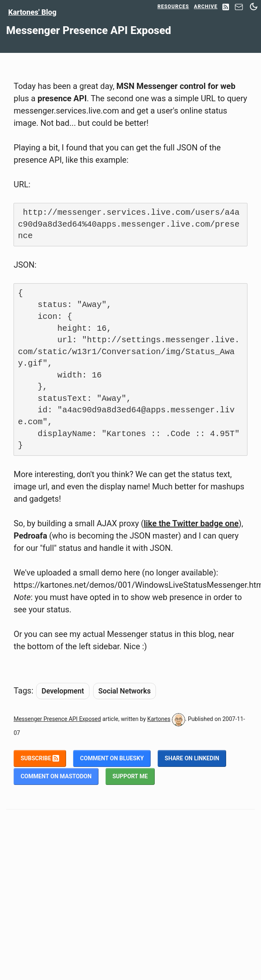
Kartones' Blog (32, 12)
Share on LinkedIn (192, 758)
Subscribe (40, 758)
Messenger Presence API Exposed (57, 719)
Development (63, 691)
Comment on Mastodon (56, 776)
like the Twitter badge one (191, 523)
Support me (130, 776)
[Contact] (239, 9)
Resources (173, 7)
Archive (206, 7)
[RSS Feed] (226, 8)
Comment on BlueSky (112, 758)
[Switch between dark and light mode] (254, 7)
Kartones (159, 719)
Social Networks (125, 691)
